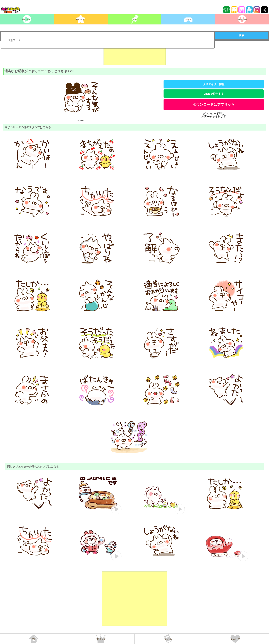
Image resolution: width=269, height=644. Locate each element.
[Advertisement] (135, 55)
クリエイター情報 (214, 84)
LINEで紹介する (214, 94)
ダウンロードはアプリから (214, 105)
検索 (241, 35)
